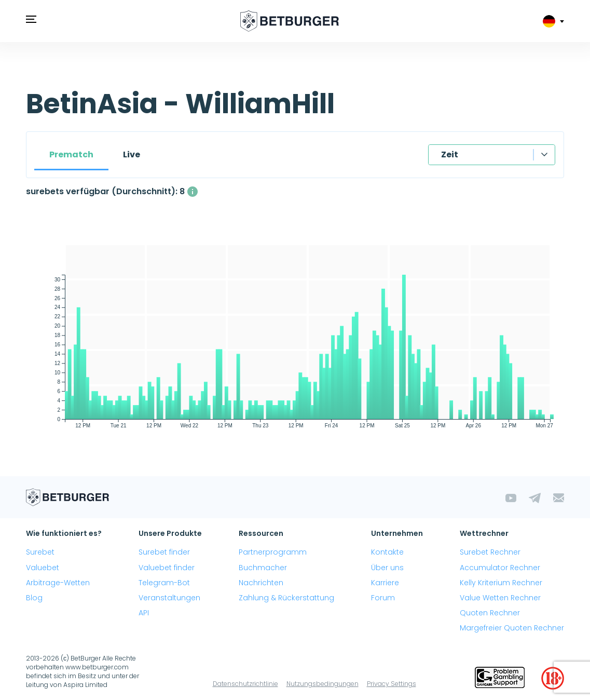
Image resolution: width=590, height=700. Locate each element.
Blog (34, 598)
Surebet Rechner (490, 552)
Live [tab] (132, 154)
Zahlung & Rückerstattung (286, 598)
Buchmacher (263, 568)
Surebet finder (164, 552)
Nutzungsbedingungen (323, 684)
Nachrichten (261, 583)
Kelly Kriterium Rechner (501, 583)
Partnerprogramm (273, 552)
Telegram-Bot (164, 583)
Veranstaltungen (169, 598)
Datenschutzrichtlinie (245, 684)
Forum (383, 598)
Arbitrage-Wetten (58, 583)
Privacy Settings (392, 684)
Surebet (40, 552)
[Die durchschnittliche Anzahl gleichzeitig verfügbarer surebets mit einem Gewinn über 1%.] (193, 192)
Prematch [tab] (71, 154)
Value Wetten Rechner (500, 598)
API (144, 613)
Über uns (387, 568)
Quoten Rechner (490, 613)
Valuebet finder (167, 568)
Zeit (450, 154)
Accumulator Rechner (500, 568)
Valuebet (43, 568)
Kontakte (387, 552)
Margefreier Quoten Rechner (512, 628)
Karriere (385, 583)
